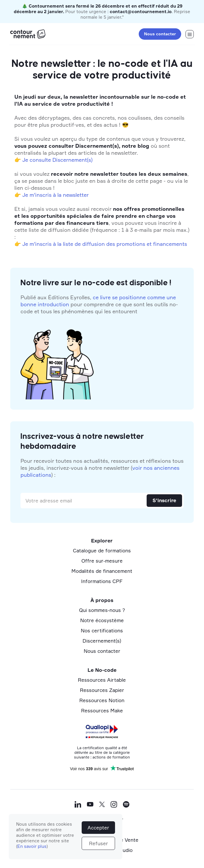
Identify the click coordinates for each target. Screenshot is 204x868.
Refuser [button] (98, 843)
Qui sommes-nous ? (102, 610)
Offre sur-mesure (102, 561)
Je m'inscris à (39, 244)
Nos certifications (102, 630)
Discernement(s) (102, 641)
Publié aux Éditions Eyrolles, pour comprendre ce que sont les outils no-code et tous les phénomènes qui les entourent (99, 304)
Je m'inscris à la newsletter (55, 195)
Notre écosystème (102, 620)
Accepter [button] (98, 828)
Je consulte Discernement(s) (57, 160)
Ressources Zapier (102, 690)
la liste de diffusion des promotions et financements (122, 244)
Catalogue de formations (102, 550)
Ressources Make (102, 710)
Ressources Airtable (102, 680)
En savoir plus (32, 846)
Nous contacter (160, 34)
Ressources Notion (102, 700)
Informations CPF (102, 581)
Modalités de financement (102, 571)
